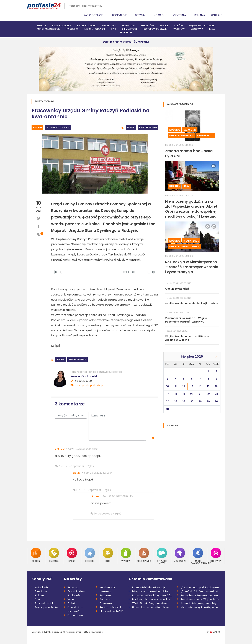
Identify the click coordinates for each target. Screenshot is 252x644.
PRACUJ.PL (126, 32)
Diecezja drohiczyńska (184, 246)
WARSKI (217, 632)
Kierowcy (216, 555)
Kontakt (216, 15)
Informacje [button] (120, 15)
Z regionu (41, 591)
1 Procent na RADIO (111, 611)
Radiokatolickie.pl (110, 607)
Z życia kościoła (45, 603)
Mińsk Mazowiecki (49, 29)
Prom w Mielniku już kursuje (149, 587)
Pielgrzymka (144, 555)
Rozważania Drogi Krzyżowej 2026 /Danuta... (152, 595)
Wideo (71, 599)
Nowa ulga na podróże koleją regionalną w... (152, 607)
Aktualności (42, 587)
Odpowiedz (77, 466)
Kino (108, 555)
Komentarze (75, 615)
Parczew (72, 29)
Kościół (175, 130)
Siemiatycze (130, 29)
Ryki (114, 29)
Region (37, 127)
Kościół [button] (160, 15)
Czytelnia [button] (180, 15)
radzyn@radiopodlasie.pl (87, 385)
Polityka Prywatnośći (93, 632)
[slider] (91, 272)
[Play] (56, 272)
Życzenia (105, 595)
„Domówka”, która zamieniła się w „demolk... (201, 591)
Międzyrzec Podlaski (202, 26)
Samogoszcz (205, 135)
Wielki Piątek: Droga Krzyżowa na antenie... (152, 603)
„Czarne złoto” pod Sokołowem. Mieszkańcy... (201, 587)
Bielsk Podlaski (87, 26)
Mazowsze (180, 555)
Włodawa (197, 29)
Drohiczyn (109, 26)
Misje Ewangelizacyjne (198, 556)
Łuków (179, 26)
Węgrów (179, 29)
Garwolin (129, 26)
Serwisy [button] (141, 15)
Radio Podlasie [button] (94, 15)
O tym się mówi (162, 556)
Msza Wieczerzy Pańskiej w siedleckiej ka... (201, 607)
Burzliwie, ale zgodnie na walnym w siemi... (152, 599)
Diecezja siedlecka (181, 135)
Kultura (54, 555)
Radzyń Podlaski (94, 29)
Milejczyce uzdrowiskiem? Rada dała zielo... (152, 591)
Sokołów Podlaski (155, 29)
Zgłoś (91, 466)
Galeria (72, 603)
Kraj (212, 29)
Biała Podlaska (62, 26)
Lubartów (148, 26)
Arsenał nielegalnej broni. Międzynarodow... (201, 603)
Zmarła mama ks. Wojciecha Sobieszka (201, 599)
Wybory (126, 555)
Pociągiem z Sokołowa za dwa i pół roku (201, 595)
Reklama (200, 15)
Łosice (164, 26)
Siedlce (41, 26)
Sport (72, 555)
